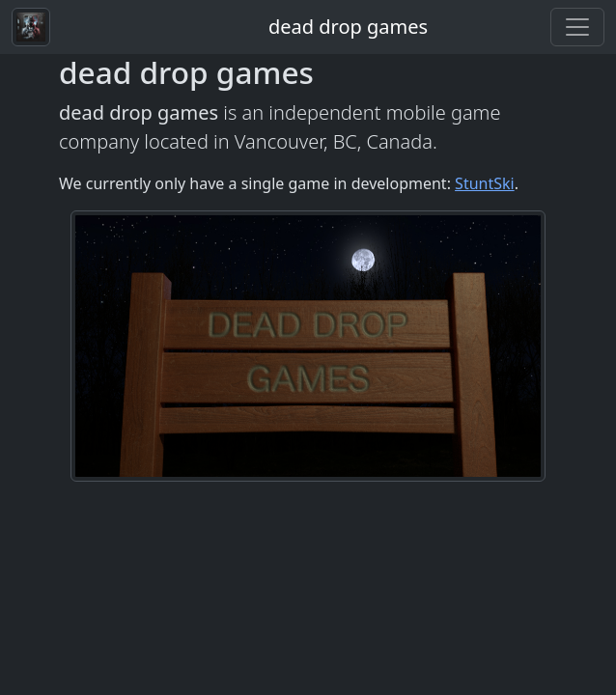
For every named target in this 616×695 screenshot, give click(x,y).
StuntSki (485, 183)
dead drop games (348, 27)
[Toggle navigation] (577, 27)
